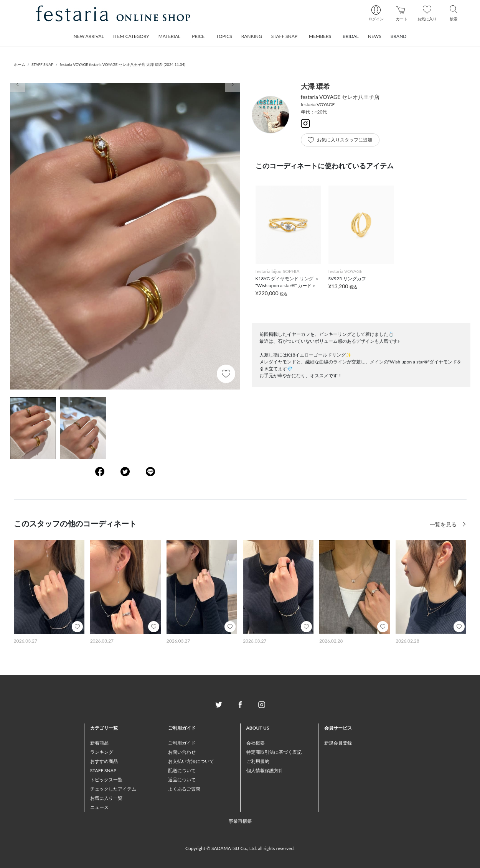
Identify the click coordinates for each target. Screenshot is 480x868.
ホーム (20, 64)
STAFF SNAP (42, 64)
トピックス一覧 (106, 780)
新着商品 (99, 743)
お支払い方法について (191, 761)
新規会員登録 (338, 743)
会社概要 (256, 743)
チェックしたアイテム (113, 789)
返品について (182, 780)
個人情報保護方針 (265, 770)
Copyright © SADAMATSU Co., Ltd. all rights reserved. (240, 848)
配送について (182, 770)
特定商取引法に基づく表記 (274, 752)
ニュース (99, 807)
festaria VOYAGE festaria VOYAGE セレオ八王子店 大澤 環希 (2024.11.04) (122, 64)
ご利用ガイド (182, 743)
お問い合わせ (182, 752)
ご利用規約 (258, 761)
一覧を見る (444, 524)
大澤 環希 (315, 86)
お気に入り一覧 (106, 798)
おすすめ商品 (104, 761)
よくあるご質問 (184, 789)
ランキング (102, 752)
